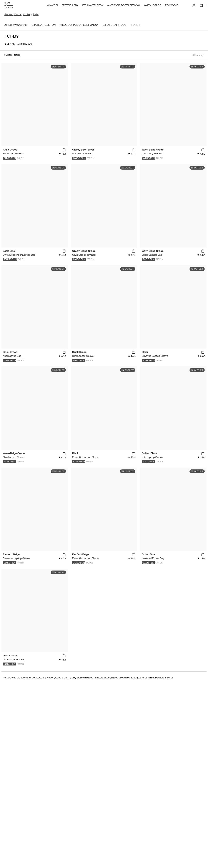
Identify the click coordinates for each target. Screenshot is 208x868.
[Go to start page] (9, 5)
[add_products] (64, 150)
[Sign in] (194, 5)
